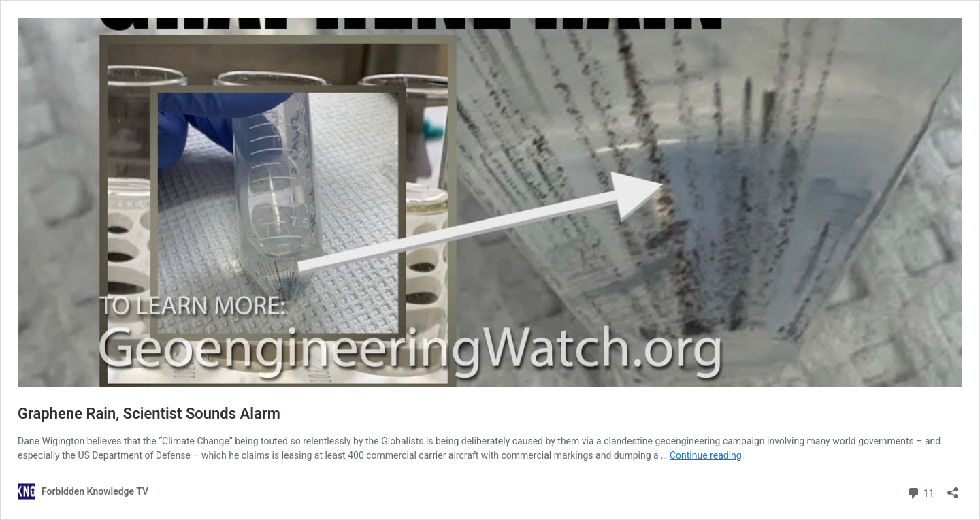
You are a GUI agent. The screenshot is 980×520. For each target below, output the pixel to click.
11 (920, 492)
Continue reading (706, 455)
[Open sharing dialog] (953, 488)
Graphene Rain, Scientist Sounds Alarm (149, 413)
